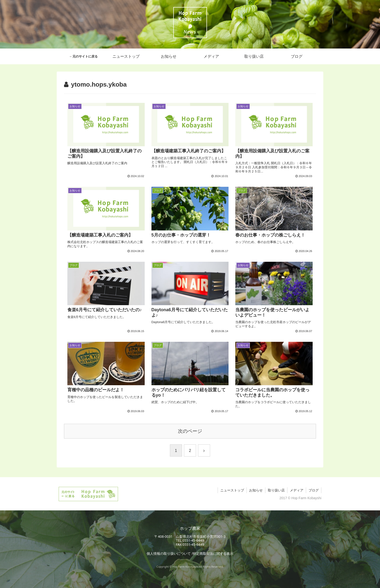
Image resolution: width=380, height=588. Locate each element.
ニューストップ (232, 490)
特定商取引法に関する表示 (213, 554)
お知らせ (256, 490)
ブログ (314, 490)
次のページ (190, 431)
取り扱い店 (276, 490)
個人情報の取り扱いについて (169, 554)
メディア (297, 490)
